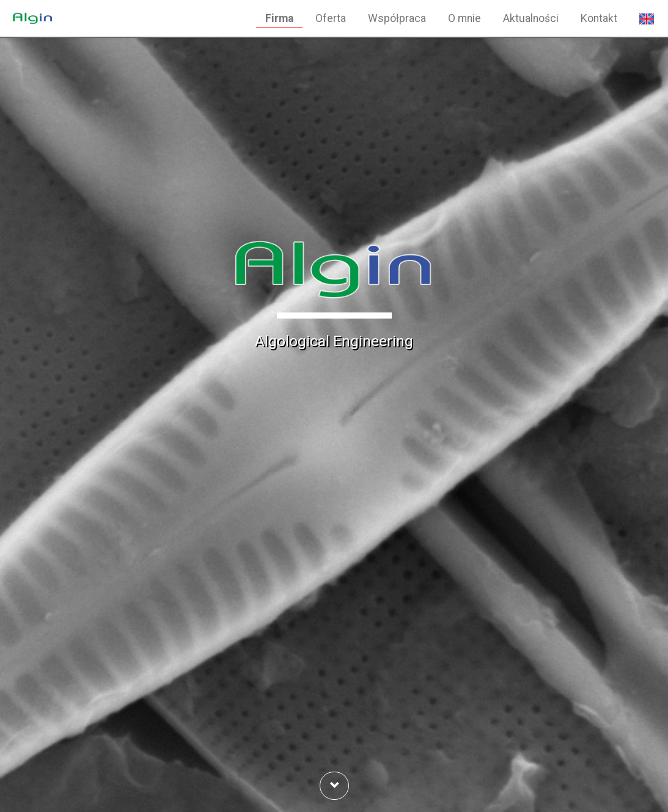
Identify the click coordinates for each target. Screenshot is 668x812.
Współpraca (397, 18)
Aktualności (531, 18)
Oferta (331, 18)
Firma (279, 18)
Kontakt (599, 18)
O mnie (464, 18)
